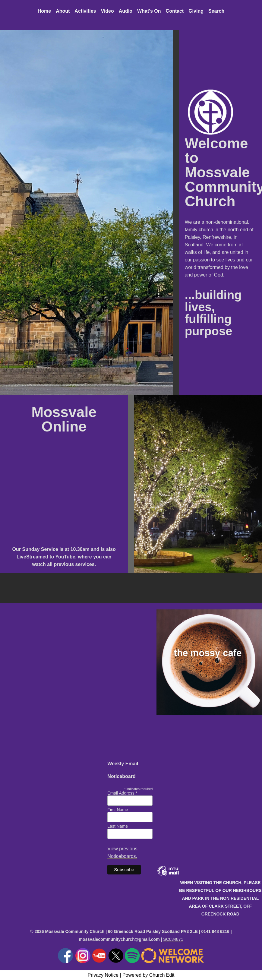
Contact (175, 11)
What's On (149, 11)
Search (216, 11)
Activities (85, 11)
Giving (196, 11)
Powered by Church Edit (148, 975)
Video (107, 11)
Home (44, 11)
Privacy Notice (103, 975)
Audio (126, 11)
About (63, 11)
